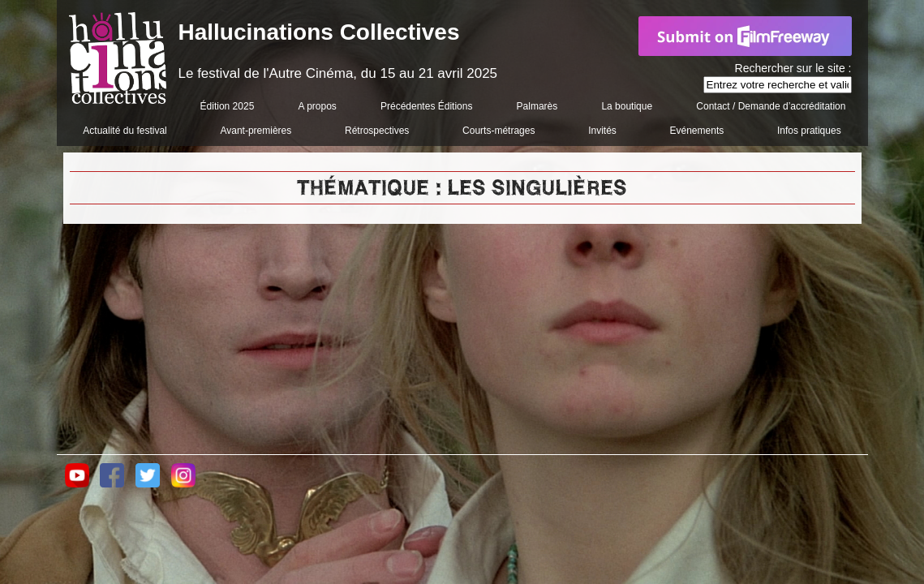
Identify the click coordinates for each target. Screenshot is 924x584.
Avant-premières (256, 131)
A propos (317, 106)
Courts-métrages (499, 131)
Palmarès (537, 106)
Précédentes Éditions (426, 106)
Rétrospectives (377, 131)
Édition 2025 (228, 106)
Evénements (697, 131)
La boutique (627, 106)
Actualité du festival (125, 131)
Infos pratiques (809, 131)
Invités (602, 131)
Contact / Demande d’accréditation (771, 106)
